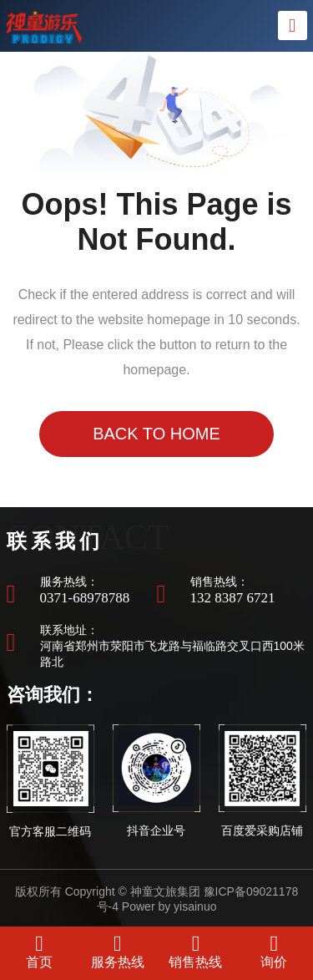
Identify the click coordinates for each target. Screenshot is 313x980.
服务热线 (118, 950)
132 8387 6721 (233, 598)
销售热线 (195, 950)
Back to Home (156, 434)
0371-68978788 (85, 598)
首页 (39, 950)
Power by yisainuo (169, 906)
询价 (274, 950)
